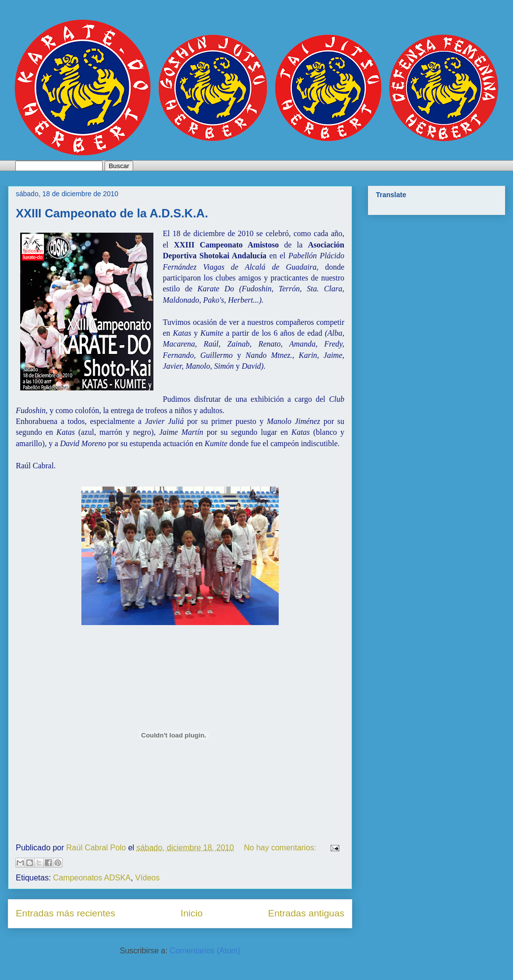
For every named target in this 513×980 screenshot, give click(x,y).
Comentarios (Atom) (205, 951)
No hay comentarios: (281, 848)
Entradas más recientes (66, 913)
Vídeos (147, 878)
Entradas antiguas (306, 913)
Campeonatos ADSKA (92, 878)
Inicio (192, 913)
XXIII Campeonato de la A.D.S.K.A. (112, 213)
